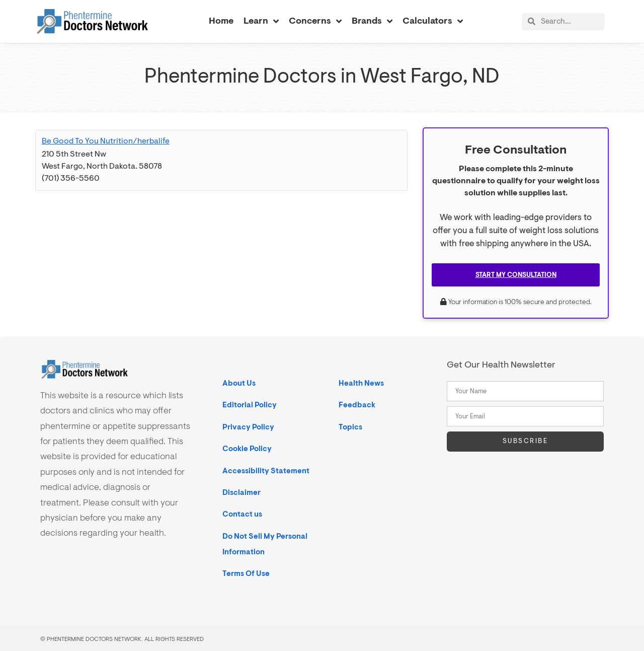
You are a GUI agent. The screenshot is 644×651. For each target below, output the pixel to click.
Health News (361, 383)
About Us (239, 383)
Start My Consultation (516, 274)
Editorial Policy (250, 405)
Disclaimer (242, 492)
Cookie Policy (247, 448)
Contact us (242, 514)
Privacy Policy (248, 427)
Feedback (357, 405)
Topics (350, 427)
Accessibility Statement (266, 471)
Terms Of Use (246, 573)
